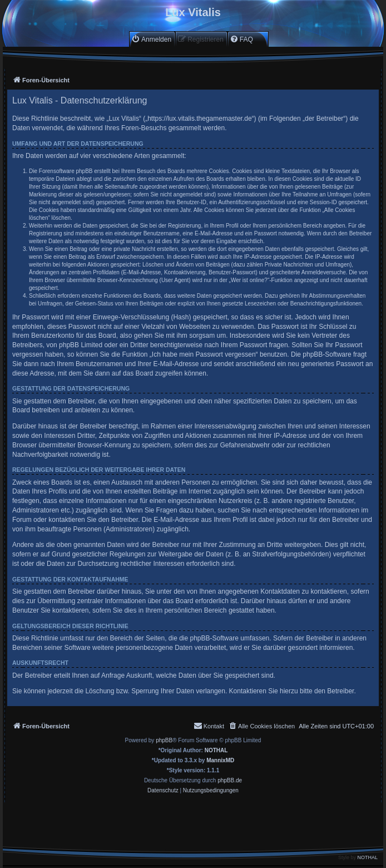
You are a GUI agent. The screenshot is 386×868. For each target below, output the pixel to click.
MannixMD (220, 760)
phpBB (164, 740)
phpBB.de (230, 780)
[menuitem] (151, 39)
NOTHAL (216, 750)
